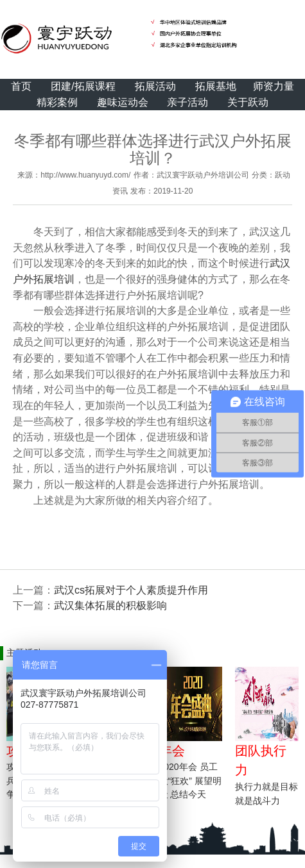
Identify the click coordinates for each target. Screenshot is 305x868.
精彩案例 (57, 102)
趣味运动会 (123, 102)
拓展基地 (216, 86)
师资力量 (274, 86)
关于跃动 (248, 102)
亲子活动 (187, 102)
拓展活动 (155, 86)
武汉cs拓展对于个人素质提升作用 (131, 590)
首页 (21, 86)
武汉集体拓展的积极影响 (110, 605)
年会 (172, 751)
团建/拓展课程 (83, 86)
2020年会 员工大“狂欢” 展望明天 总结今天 (190, 780)
